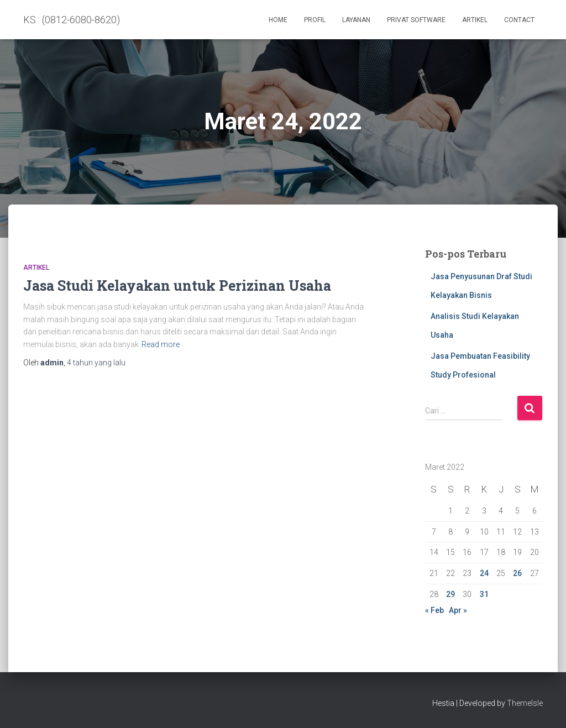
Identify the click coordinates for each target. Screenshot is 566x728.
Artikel (475, 20)
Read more (161, 344)
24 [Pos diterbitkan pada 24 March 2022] (484, 573)
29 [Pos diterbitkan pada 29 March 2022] (450, 594)
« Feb (434, 610)
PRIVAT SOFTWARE (416, 20)
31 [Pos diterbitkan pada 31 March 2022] (484, 594)
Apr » (458, 610)
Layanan (356, 20)
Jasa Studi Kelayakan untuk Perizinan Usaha (177, 286)
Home (278, 20)
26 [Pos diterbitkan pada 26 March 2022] (517, 573)
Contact (519, 20)
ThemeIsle (525, 703)
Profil (315, 20)
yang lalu (96, 363)
